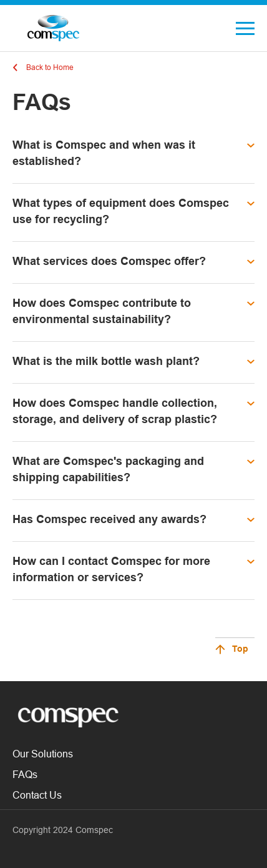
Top (240, 650)
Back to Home (50, 67)
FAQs (25, 774)
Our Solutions (43, 754)
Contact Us (37, 795)
